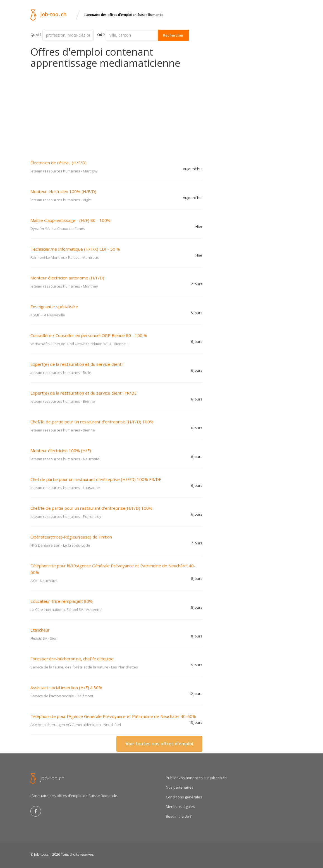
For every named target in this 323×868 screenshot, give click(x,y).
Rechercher (173, 35)
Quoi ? (36, 35)
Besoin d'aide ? (179, 816)
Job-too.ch (42, 854)
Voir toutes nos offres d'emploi (159, 744)
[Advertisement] (117, 110)
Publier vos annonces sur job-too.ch (196, 778)
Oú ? (101, 35)
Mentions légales (180, 807)
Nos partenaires (180, 787)
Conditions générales (184, 797)
